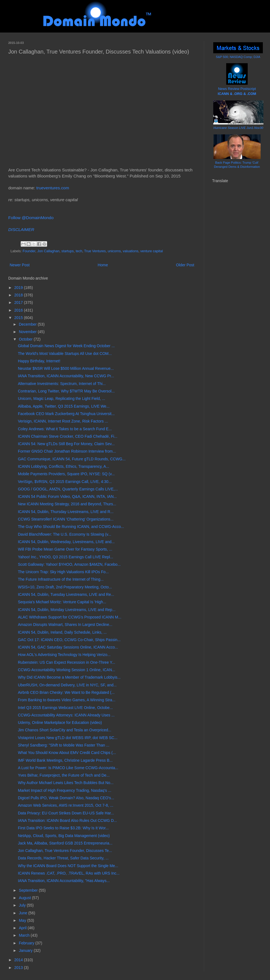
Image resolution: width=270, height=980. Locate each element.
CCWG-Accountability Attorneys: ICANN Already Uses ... (66, 715)
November (28, 332)
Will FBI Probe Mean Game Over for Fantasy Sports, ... (65, 549)
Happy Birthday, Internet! (39, 361)
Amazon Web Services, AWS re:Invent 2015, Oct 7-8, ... (66, 805)
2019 (19, 288)
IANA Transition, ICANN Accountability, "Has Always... (64, 881)
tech (79, 251)
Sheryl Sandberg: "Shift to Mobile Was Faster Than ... (64, 745)
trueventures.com (53, 188)
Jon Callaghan (48, 251)
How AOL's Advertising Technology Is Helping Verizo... (64, 655)
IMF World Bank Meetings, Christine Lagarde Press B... (65, 760)
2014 (19, 960)
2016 (19, 310)
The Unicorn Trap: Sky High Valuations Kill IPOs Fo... (63, 572)
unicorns (114, 251)
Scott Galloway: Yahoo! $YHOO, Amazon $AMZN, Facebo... (69, 564)
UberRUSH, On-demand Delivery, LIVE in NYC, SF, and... (67, 685)
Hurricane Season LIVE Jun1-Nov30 (238, 128)
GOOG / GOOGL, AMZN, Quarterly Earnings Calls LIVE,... (68, 489)
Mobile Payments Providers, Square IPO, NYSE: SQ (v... (66, 474)
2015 (19, 318)
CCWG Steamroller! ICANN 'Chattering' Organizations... (66, 519)
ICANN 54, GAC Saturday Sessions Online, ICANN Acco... (68, 647)
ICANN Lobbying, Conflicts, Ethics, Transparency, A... (64, 466)
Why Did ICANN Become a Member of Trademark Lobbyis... (69, 677)
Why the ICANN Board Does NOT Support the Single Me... (68, 866)
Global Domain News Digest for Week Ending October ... (66, 346)
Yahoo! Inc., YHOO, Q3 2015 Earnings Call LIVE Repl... (66, 557)
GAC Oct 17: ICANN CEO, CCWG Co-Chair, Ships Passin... (69, 640)
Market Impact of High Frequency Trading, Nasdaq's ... (65, 790)
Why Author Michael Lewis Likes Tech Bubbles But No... (66, 783)
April (23, 928)
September (29, 890)
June (23, 913)
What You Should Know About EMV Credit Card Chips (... (67, 753)
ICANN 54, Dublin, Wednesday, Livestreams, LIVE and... (66, 542)
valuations (131, 251)
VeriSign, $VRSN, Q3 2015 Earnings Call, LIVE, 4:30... (65, 482)
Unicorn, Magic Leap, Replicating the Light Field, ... (62, 399)
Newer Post (20, 265)
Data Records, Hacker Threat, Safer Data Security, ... (63, 858)
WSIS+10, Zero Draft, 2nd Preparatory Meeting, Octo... (65, 587)
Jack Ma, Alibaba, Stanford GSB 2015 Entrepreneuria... (65, 843)
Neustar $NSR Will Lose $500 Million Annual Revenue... (66, 368)
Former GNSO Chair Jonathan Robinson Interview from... (67, 451)
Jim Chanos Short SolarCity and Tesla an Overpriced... (65, 730)
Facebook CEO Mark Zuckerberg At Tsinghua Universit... (66, 414)
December (28, 324)
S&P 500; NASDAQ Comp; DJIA (238, 57)
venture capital (152, 251)
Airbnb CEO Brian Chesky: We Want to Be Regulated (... (66, 692)
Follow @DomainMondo (31, 218)
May (23, 920)
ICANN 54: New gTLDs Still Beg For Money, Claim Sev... (66, 444)
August (25, 898)
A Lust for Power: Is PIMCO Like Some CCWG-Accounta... (68, 768)
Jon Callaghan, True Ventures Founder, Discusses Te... (65, 851)
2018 (19, 295)
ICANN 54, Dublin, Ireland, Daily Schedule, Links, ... (62, 632)
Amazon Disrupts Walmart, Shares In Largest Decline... (65, 625)
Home (103, 265)
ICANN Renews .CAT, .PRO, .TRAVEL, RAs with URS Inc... (69, 873)
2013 (19, 968)
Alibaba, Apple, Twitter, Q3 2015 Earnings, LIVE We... (64, 406)
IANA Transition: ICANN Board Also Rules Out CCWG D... (67, 820)
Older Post (185, 265)
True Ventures (95, 251)
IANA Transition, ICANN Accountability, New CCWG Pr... (66, 376)
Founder (29, 251)
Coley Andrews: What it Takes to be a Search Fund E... (65, 429)
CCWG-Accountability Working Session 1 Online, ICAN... (67, 670)
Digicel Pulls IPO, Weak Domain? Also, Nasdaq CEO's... (66, 798)
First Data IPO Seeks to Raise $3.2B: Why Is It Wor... (63, 828)
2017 (19, 302)
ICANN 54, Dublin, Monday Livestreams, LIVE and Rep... (67, 610)
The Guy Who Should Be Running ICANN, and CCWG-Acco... (71, 527)
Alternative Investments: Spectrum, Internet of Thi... (62, 384)
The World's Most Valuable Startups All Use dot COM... (65, 354)
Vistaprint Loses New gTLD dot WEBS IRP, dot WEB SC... (68, 738)
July (23, 905)
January (26, 950)
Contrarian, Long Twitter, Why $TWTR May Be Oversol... (66, 391)
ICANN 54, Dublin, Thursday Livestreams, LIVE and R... (66, 512)
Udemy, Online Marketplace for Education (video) (60, 723)
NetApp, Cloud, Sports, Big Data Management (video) (64, 836)
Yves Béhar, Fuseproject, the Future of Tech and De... (64, 775)
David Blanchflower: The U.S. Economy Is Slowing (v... (65, 534)
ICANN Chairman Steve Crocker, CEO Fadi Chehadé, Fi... (68, 436)
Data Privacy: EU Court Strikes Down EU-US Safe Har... (66, 813)
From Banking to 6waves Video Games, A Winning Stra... (67, 700)
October (26, 339)
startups (68, 251)
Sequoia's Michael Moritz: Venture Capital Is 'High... (62, 602)
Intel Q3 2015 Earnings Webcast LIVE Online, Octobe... (65, 708)
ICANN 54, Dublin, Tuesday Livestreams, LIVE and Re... (66, 594)
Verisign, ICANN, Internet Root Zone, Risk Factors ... (63, 421)
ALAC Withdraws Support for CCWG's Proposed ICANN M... (70, 617)
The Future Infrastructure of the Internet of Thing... (61, 579)
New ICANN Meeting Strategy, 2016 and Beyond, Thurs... (67, 504)
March (25, 935)
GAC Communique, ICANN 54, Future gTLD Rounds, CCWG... (72, 459)
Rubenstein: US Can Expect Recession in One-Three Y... (67, 662)
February (27, 943)
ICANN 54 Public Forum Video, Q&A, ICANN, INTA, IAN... (67, 496)
